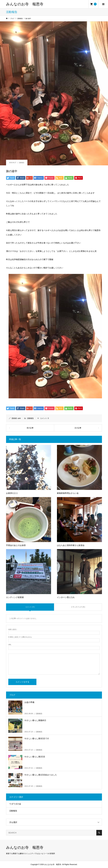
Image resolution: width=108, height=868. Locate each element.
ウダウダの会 (15, 804)
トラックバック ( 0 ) (78, 607)
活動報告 (22, 163)
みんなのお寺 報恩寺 (25, 4)
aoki (19, 418)
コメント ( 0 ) (30, 607)
